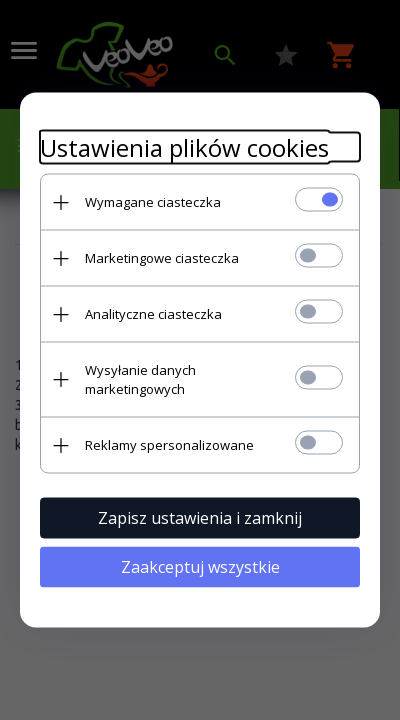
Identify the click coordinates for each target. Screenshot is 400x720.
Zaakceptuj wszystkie (200, 567)
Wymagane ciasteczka (153, 202)
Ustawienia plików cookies (184, 147)
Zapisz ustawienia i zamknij (200, 518)
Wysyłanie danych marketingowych (140, 379)
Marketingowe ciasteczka (162, 258)
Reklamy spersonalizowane (169, 445)
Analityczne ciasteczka (153, 314)
